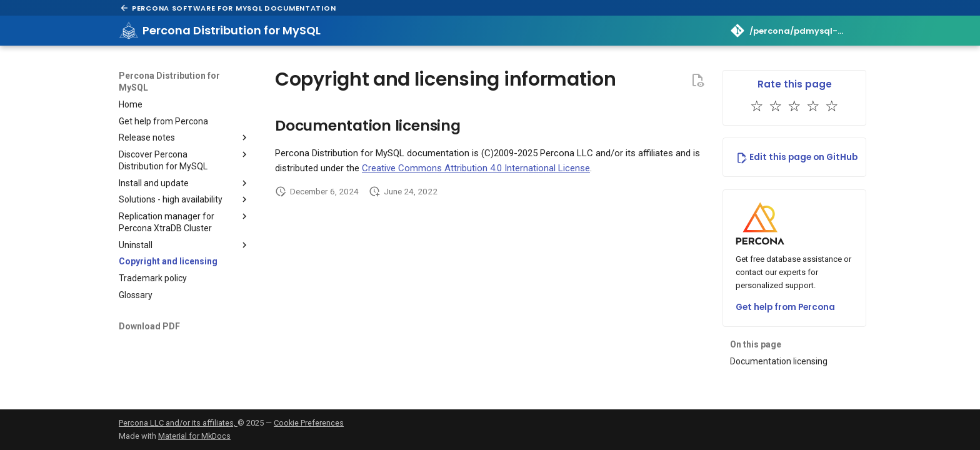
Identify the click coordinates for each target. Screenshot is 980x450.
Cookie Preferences (309, 423)
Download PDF (149, 326)
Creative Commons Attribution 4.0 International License (476, 168)
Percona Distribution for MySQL (169, 81)
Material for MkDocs (194, 436)
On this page (756, 344)
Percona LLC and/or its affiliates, (178, 423)
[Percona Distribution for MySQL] (129, 31)
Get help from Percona (785, 307)
